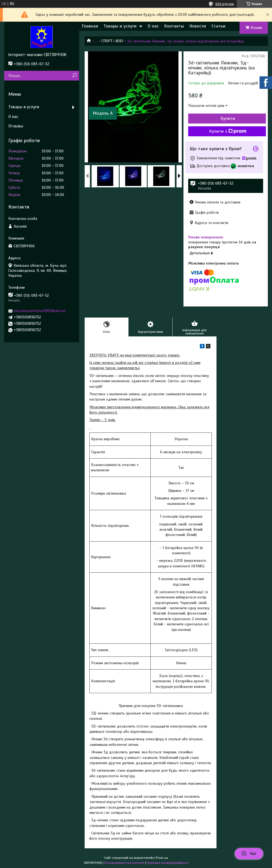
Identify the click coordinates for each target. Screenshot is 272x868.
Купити (228, 119)
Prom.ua (162, 858)
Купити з (228, 131)
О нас (153, 26)
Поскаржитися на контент (124, 863)
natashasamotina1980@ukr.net (40, 311)
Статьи (218, 26)
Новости (198, 26)
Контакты (174, 26)
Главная (90, 26)
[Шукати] (74, 76)
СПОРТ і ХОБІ (112, 41)
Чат (249, 854)
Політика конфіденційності (168, 863)
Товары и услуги (120, 26)
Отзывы (16, 126)
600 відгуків (225, 4)
